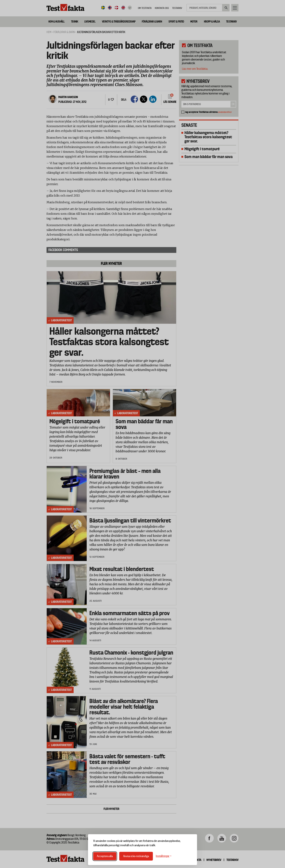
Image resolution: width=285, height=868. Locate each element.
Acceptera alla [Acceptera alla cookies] (105, 856)
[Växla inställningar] (164, 856)
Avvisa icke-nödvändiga (136, 856)
